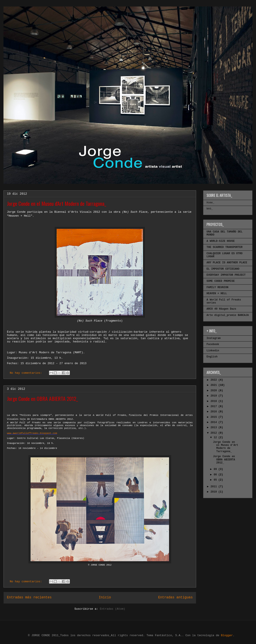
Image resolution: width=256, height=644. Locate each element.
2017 (215, 407)
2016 (215, 412)
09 (216, 469)
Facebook (213, 344)
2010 (215, 492)
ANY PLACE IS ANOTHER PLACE (227, 263)
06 (216, 475)
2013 (215, 428)
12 (216, 438)
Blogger (227, 635)
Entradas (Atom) (112, 609)
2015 (215, 417)
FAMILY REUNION (217, 287)
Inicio (105, 598)
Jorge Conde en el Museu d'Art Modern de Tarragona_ (57, 203)
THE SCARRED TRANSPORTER (225, 247)
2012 (215, 433)
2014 (215, 422)
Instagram (214, 338)
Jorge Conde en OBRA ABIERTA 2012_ (42, 398)
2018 (215, 401)
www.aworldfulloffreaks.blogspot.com (32, 433)
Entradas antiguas (175, 598)
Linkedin (213, 351)
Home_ (210, 203)
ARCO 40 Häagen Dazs (221, 309)
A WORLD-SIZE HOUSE (221, 241)
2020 (215, 391)
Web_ (210, 209)
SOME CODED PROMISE (221, 281)
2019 (215, 396)
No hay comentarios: (27, 373)
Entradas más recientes (29, 598)
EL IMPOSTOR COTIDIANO (223, 269)
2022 (215, 380)
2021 (215, 385)
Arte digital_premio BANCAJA (228, 315)
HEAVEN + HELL (217, 294)
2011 (215, 487)
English (212, 357)
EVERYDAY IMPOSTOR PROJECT (226, 275)
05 (216, 480)
